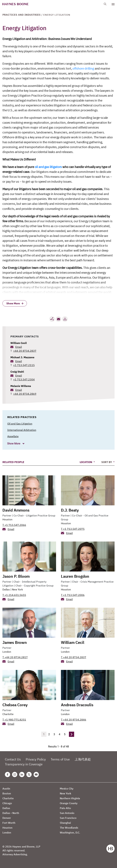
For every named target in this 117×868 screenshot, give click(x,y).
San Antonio (67, 813)
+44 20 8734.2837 (25, 351)
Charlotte (8, 714)
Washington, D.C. (70, 832)
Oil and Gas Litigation (20, 424)
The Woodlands (69, 828)
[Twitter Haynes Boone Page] (29, 774)
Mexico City (67, 788)
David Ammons (16, 510)
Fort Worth (9, 823)
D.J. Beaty (70, 510)
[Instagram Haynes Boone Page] (15, 774)
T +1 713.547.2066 (14, 525)
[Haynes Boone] (15, 4)
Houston (7, 519)
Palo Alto (65, 808)
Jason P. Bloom (16, 576)
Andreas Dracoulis (77, 705)
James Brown (15, 642)
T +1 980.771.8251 (14, 720)
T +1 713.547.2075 (73, 529)
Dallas (6, 589)
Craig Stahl (17, 372)
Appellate (13, 436)
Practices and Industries (22, 15)
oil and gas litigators (48, 167)
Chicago (7, 803)
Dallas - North (11, 813)
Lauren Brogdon (75, 576)
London (7, 652)
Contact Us (13, 759)
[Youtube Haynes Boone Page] (36, 774)
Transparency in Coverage (24, 764)
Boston (7, 793)
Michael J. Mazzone (22, 357)
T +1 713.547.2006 (73, 595)
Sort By (107, 462)
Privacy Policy (36, 759)
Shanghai (65, 823)
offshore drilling (83, 68)
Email (19, 347)
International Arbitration (22, 430)
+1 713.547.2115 (24, 365)
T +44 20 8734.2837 (74, 657)
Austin (6, 788)
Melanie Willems (21, 386)
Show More (14, 444)
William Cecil (19, 343)
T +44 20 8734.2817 (15, 657)
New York (17, 589)
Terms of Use (60, 759)
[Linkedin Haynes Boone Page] (22, 774)
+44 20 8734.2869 (25, 394)
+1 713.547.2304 (24, 379)
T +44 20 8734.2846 (74, 720)
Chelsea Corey (15, 705)
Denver (7, 818)
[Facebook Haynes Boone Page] (7, 774)
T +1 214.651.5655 (14, 595)
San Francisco (68, 818)
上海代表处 (83, 759)
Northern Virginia (70, 798)
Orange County (69, 803)
